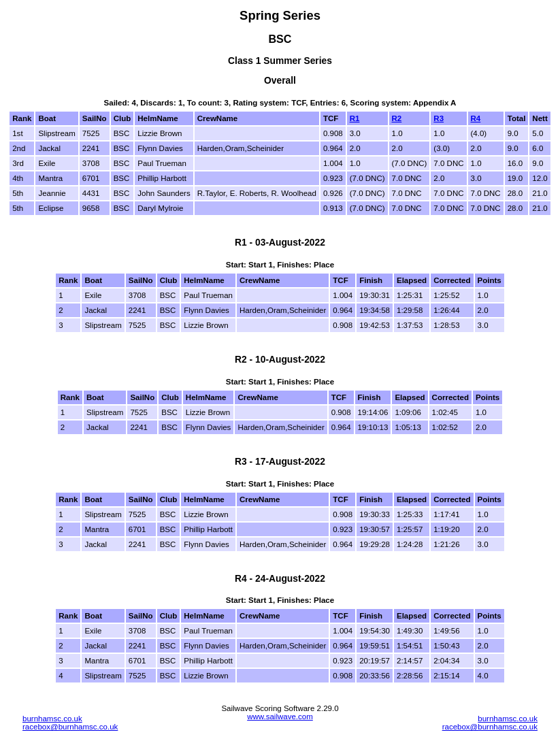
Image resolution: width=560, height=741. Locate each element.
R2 (397, 118)
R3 (439, 118)
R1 (355, 118)
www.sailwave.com (280, 717)
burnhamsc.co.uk (52, 719)
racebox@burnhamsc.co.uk (70, 727)
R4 (476, 118)
